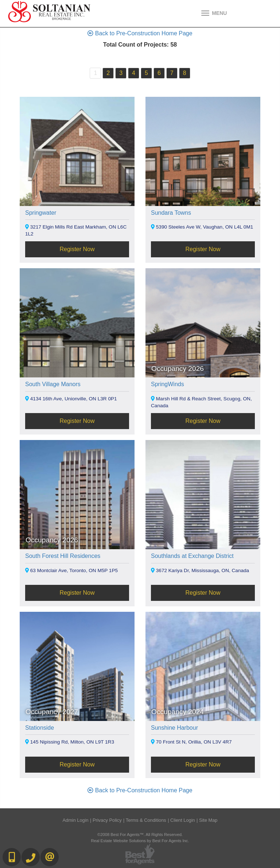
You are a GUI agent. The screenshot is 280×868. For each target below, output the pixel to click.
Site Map (208, 820)
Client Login (183, 820)
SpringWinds (168, 384)
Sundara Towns (171, 213)
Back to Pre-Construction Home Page (140, 33)
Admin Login (76, 820)
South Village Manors (53, 384)
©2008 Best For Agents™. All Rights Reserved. (140, 835)
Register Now (77, 249)
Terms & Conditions (146, 820)
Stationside (40, 728)
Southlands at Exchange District (192, 556)
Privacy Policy (107, 820)
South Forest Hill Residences (63, 556)
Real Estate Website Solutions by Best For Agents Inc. (140, 841)
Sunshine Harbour (174, 728)
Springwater (41, 213)
